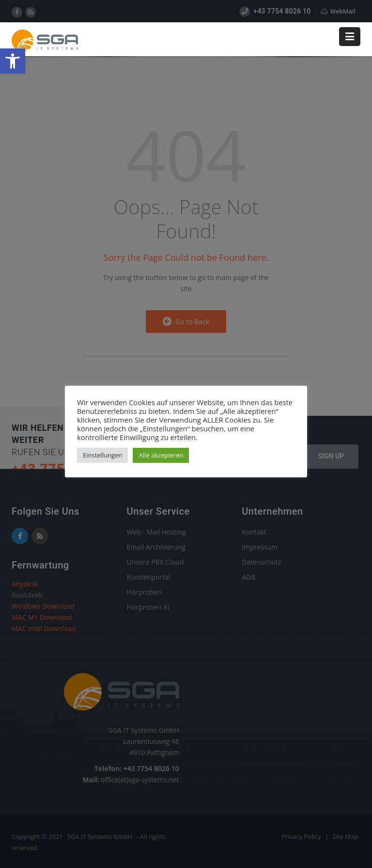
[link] (13, 61)
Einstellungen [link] (102, 455)
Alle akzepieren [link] (161, 455)
